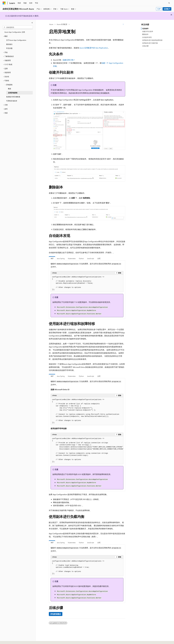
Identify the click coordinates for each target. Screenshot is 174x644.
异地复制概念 (56, 614)
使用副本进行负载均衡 (150, 43)
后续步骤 (145, 46)
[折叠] (32, 23)
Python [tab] (81, 258)
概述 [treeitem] (10, 89)
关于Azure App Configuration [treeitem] (16, 40)
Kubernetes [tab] (72, 258)
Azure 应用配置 (62, 24)
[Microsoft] (4, 3)
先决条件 (145, 29)
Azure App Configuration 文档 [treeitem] (15, 32)
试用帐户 (167, 9)
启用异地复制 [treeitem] (13, 93)
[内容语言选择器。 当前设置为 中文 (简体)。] (9, 640)
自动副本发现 (147, 37)
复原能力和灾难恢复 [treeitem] (13, 97)
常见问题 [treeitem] (9, 48)
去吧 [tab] (99, 258)
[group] (87, 450)
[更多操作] (123, 24)
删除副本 (145, 34)
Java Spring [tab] (61, 258)
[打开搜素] (169, 3)
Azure (51, 24)
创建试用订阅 (68, 60)
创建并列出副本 (148, 31)
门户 (159, 9)
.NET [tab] (52, 258)
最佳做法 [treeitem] (9, 44)
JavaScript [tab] (91, 258)
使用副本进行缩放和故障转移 (152, 40)
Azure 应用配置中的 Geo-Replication (94, 48)
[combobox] (18, 27)
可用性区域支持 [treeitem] (12, 101)
